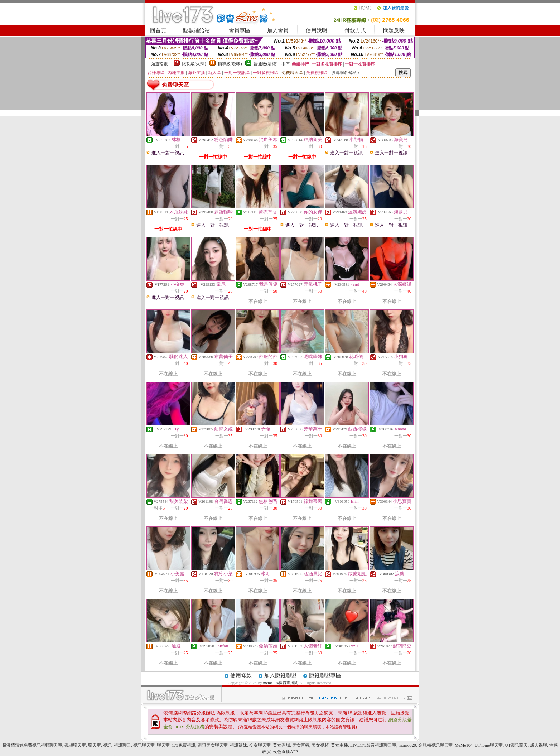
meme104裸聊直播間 (281, 683)
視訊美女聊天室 (213, 745)
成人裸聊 (539, 745)
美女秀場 (281, 745)
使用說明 (317, 30)
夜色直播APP (285, 752)
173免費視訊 (184, 745)
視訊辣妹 (238, 745)
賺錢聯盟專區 (325, 675)
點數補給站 (196, 30)
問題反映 (394, 30)
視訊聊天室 (144, 745)
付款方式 (355, 30)
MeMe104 (464, 745)
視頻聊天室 (75, 745)
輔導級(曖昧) (230, 64)
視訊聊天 (122, 745)
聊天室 (95, 745)
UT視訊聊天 (516, 745)
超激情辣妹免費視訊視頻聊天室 (32, 745)
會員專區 (240, 30)
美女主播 (339, 745)
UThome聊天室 (489, 745)
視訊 (107, 745)
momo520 (407, 745)
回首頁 (158, 30)
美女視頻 (320, 745)
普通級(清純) (266, 64)
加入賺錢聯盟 (280, 675)
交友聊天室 (260, 745)
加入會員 (278, 30)
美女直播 (301, 745)
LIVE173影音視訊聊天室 (373, 745)
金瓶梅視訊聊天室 (435, 745)
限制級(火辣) (194, 64)
